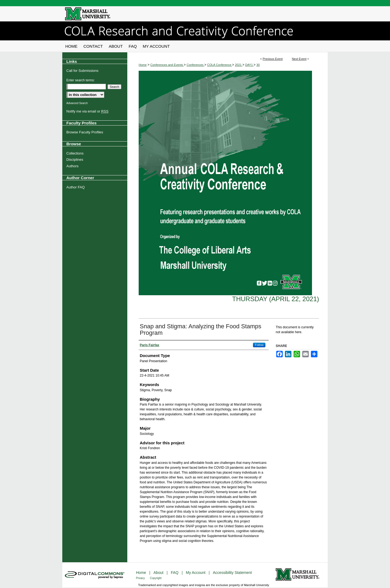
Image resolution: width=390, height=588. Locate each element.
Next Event (299, 59)
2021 (239, 65)
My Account (196, 573)
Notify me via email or (87, 111)
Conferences (195, 65)
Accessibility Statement (232, 573)
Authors (72, 166)
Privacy (141, 578)
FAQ (175, 573)
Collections (75, 153)
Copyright (156, 578)
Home (143, 65)
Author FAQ (76, 187)
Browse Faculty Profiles (85, 132)
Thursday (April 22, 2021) (276, 299)
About (159, 573)
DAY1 (249, 65)
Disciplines (75, 160)
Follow (259, 345)
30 (258, 65)
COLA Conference (220, 65)
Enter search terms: (81, 80)
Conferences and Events (167, 65)
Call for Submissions (82, 71)
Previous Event (273, 59)
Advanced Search (77, 103)
